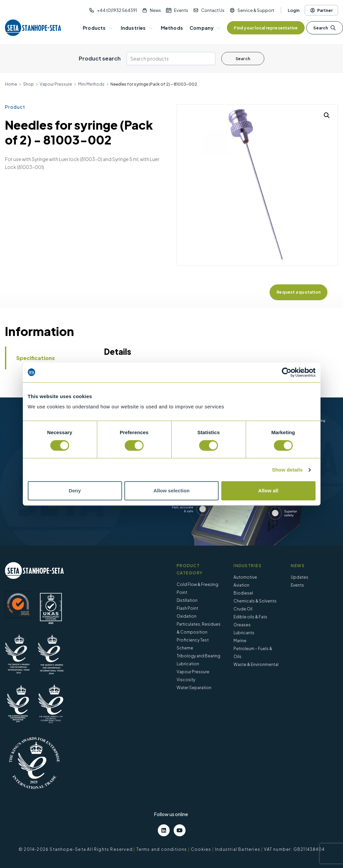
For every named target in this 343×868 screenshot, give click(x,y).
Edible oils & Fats (250, 617)
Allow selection (171, 491)
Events (181, 10)
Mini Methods (91, 84)
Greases (242, 625)
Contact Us (213, 10)
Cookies (201, 849)
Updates (300, 577)
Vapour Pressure (56, 84)
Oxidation (187, 616)
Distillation (187, 600)
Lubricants (244, 633)
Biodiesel (243, 593)
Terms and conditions (162, 849)
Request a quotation (299, 292)
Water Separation (194, 688)
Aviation (241, 585)
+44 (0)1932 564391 (117, 10)
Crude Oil (243, 609)
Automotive (245, 577)
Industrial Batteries (238, 849)
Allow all (268, 491)
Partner (321, 10)
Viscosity (186, 680)
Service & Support (256, 10)
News (155, 10)
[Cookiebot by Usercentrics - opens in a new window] (287, 372)
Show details (287, 470)
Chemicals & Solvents (255, 601)
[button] (327, 115)
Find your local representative (266, 28)
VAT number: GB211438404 (294, 849)
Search (324, 28)
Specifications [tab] (36, 358)
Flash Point (187, 608)
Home (11, 84)
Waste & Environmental (256, 664)
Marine (240, 641)
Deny (75, 491)
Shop (28, 84)
